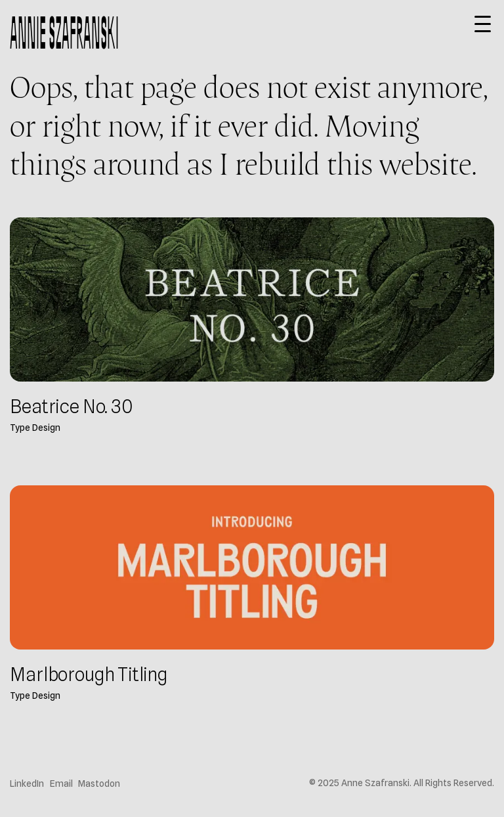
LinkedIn (27, 784)
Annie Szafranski (64, 33)
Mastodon (99, 784)
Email (61, 784)
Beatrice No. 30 (71, 407)
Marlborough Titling (89, 674)
